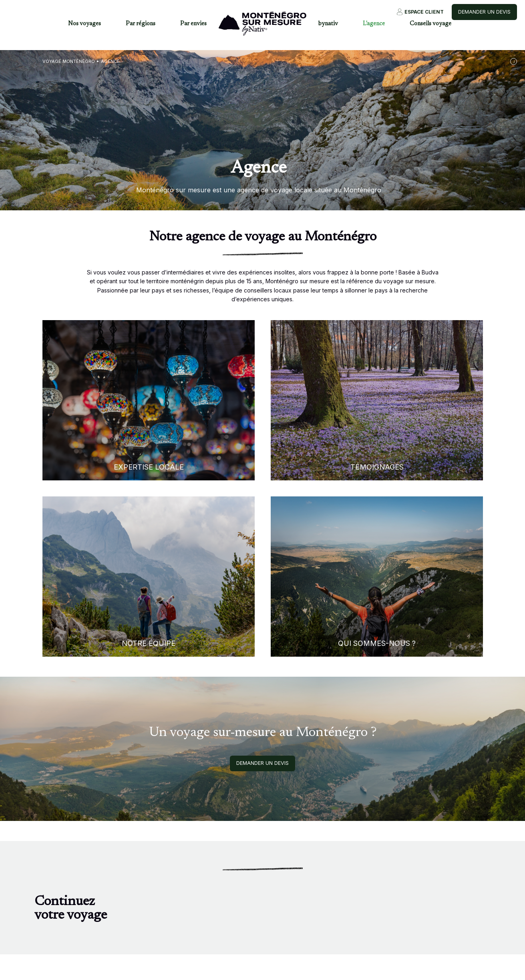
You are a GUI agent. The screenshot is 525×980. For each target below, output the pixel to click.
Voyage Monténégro (69, 61)
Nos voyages (84, 24)
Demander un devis (484, 12)
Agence (110, 61)
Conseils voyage (430, 24)
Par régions (141, 24)
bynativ (328, 24)
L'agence (374, 24)
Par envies (193, 24)
